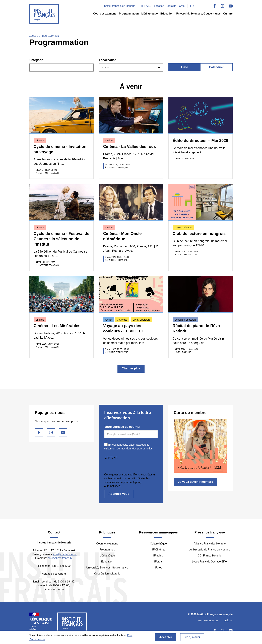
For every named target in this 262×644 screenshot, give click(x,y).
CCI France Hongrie (210, 556)
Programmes (107, 550)
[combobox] (61, 68)
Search (205, 6)
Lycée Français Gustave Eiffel (210, 562)
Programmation (129, 14)
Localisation (108, 60)
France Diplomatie (41, 623)
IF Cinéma (158, 550)
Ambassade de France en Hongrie (210, 550)
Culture (228, 14)
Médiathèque (150, 14)
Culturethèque (158, 544)
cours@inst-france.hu (60, 558)
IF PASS (146, 6)
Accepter (166, 637)
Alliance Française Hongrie (210, 544)
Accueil (34, 36)
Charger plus (131, 368)
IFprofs (158, 562)
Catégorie (36, 60)
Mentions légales (208, 621)
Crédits (228, 621)
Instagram (223, 6)
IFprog (158, 568)
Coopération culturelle (107, 574)
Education (167, 14)
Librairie (172, 6)
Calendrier (216, 67)
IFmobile (158, 556)
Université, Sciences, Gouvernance (198, 14)
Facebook (215, 6)
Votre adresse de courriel (122, 427)
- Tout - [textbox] (106, 68)
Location (159, 6)
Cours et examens (105, 14)
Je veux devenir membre (195, 482)
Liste (184, 67)
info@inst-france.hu (65, 554)
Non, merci (192, 637)
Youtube (231, 6)
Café (182, 6)
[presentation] (130, 466)
